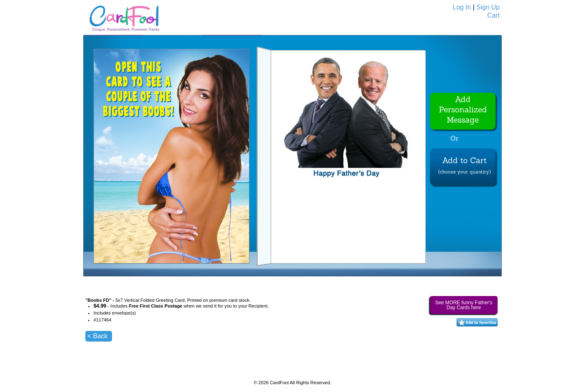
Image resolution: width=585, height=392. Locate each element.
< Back (97, 336)
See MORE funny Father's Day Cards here (464, 305)
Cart (494, 15)
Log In (462, 7)
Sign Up (488, 7)
